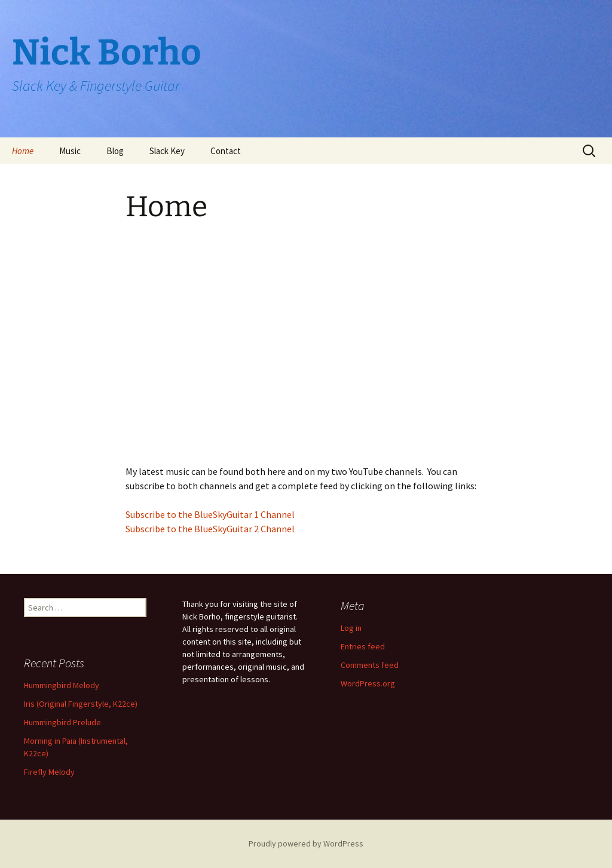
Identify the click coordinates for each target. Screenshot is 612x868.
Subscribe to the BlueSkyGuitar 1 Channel (210, 514)
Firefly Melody (49, 772)
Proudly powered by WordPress (306, 844)
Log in (351, 628)
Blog (115, 151)
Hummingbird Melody (62, 685)
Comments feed (370, 665)
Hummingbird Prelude (62, 722)
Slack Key (167, 151)
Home (23, 151)
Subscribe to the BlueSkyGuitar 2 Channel (210, 529)
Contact (226, 151)
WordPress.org (368, 683)
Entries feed (363, 646)
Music (70, 151)
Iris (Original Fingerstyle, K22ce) (81, 704)
